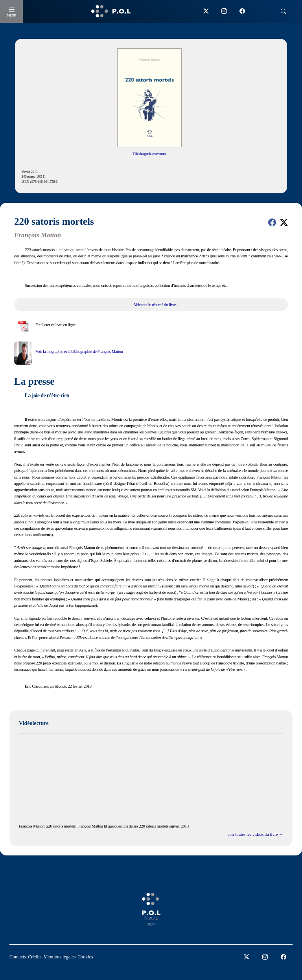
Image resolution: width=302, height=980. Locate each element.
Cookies (85, 957)
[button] (272, 222)
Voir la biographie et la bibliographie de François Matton (79, 351)
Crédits (35, 957)
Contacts (18, 957)
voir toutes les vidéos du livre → (255, 834)
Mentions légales (60, 957)
